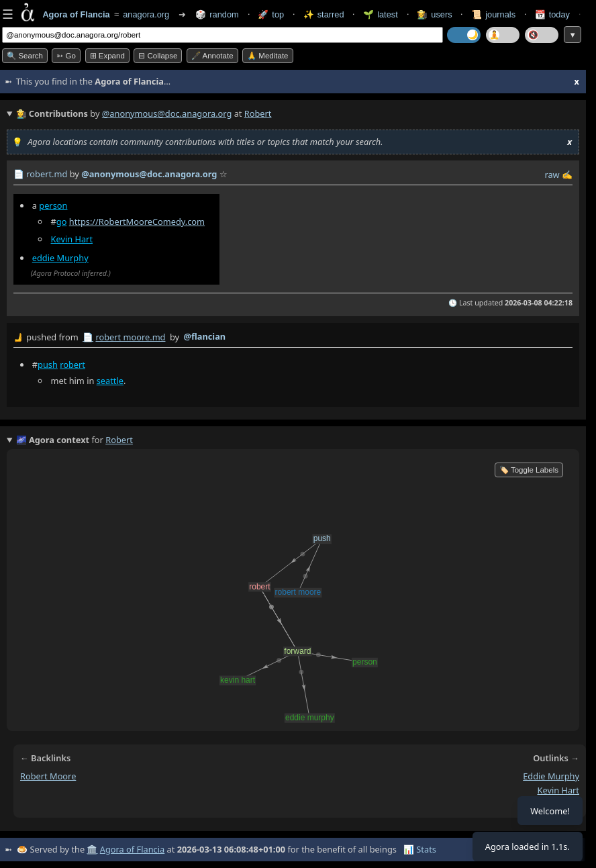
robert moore (48, 776)
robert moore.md (130, 337)
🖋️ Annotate (212, 56)
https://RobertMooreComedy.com (137, 222)
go (62, 222)
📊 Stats (420, 849)
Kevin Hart (72, 239)
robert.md (47, 174)
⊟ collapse (158, 56)
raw (552, 175)
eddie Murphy (60, 258)
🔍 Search (25, 56)
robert (72, 365)
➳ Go (66, 56)
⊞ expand (107, 56)
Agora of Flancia (132, 849)
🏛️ (92, 849)
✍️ (567, 175)
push (48, 365)
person (53, 205)
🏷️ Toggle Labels (529, 470)
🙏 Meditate (267, 56)
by (293, 338)
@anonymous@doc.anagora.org (167, 113)
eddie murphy (551, 776)
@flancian (204, 336)
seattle (110, 381)
